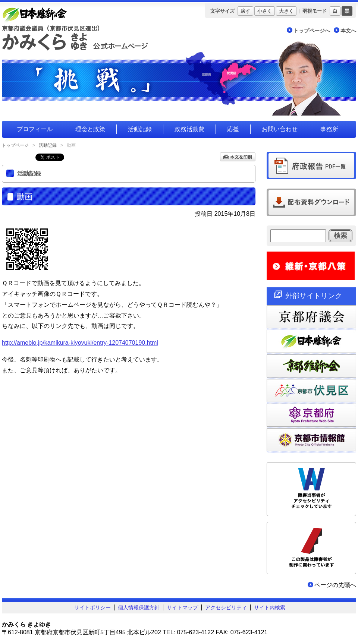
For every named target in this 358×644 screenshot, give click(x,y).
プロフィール (35, 129)
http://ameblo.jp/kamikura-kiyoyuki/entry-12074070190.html (80, 343)
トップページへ (312, 31)
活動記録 (140, 129)
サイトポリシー (92, 607)
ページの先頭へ (335, 585)
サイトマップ (182, 607)
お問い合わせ (280, 129)
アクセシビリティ (226, 607)
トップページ (15, 145)
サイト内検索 (270, 607)
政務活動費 (189, 129)
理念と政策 (90, 129)
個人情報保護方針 (139, 607)
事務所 (329, 129)
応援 (233, 129)
